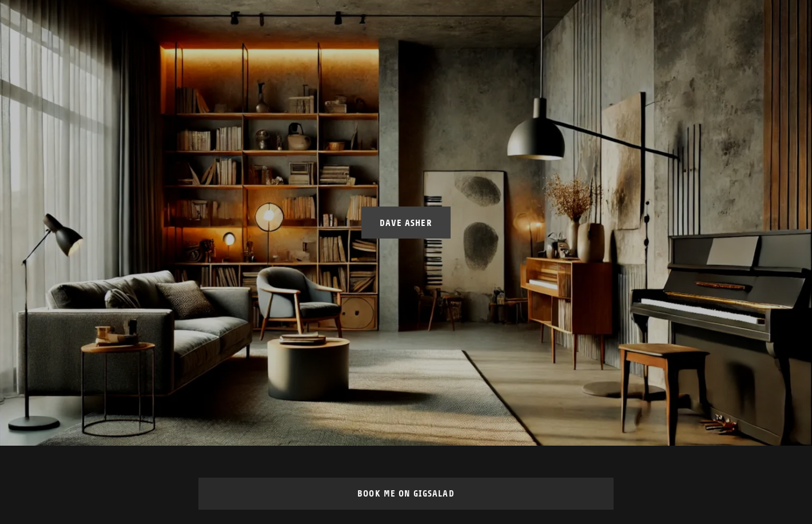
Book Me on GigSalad (406, 493)
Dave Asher (406, 223)
